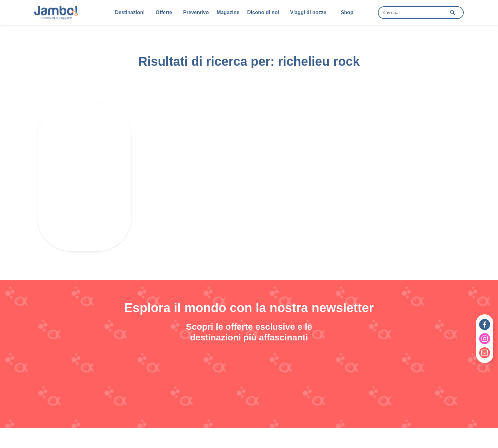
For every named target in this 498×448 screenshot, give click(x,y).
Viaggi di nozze (308, 12)
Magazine (228, 12)
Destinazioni (130, 12)
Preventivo (196, 12)
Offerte (164, 12)
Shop (347, 12)
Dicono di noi (263, 12)
